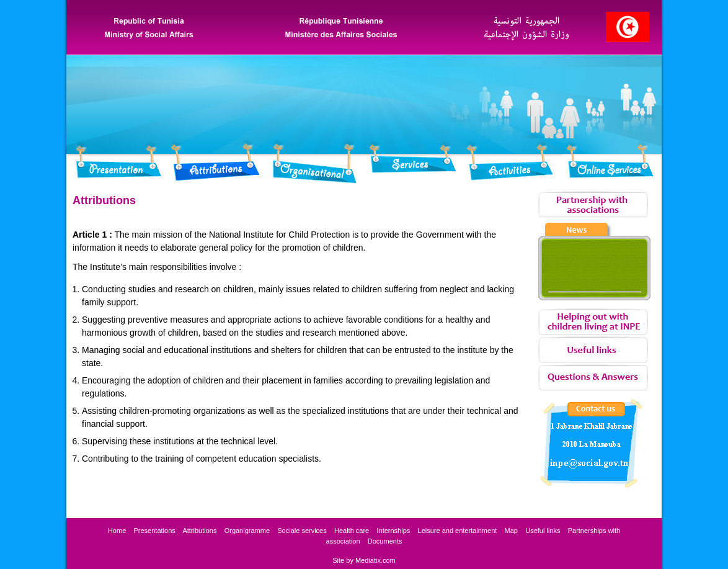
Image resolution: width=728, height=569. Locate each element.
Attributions (199, 531)
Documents (385, 541)
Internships (393, 531)
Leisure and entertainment (458, 531)
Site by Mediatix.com (364, 560)
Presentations (155, 531)
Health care (352, 531)
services (302, 531)
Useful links (543, 531)
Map (511, 531)
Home (117, 531)
